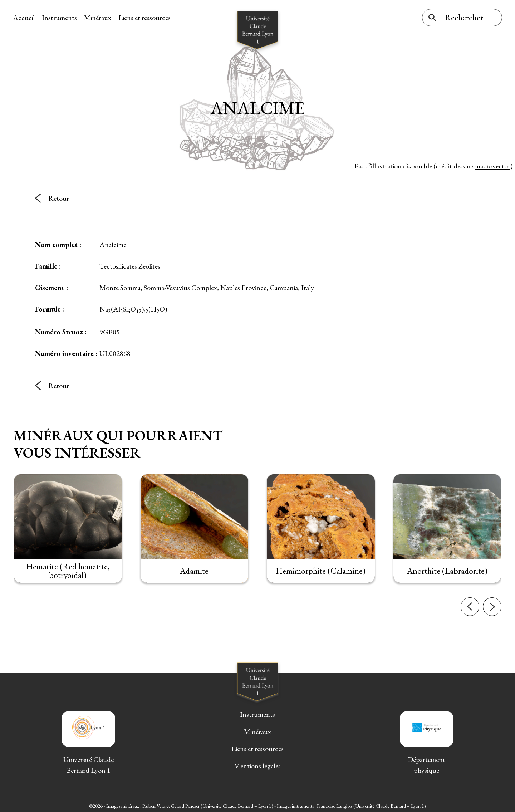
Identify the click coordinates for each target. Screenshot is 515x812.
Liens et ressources (145, 18)
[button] (470, 626)
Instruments (60, 18)
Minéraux (98, 18)
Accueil (24, 18)
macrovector (493, 164)
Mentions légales (257, 764)
